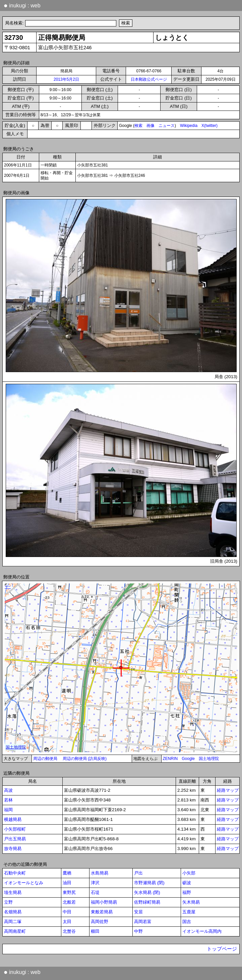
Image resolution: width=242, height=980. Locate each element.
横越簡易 (13, 819)
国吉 (187, 922)
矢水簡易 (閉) (147, 892)
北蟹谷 (69, 931)
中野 (138, 931)
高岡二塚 (13, 922)
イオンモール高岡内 (202, 931)
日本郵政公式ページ (149, 79)
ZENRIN (170, 759)
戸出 (138, 873)
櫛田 (95, 931)
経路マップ (228, 790)
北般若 (69, 902)
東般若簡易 (102, 912)
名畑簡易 (13, 912)
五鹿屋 (189, 912)
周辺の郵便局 (45, 759)
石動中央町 (15, 873)
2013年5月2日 (66, 79)
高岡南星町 (15, 931)
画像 (150, 126)
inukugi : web (22, 5)
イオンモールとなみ (24, 883)
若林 (8, 800)
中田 (67, 912)
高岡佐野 (100, 922)
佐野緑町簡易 (147, 902)
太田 (67, 922)
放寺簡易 (13, 849)
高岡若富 (143, 922)
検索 (138, 126)
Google (188, 759)
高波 (8, 790)
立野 (8, 902)
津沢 (95, 883)
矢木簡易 (191, 902)
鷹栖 (67, 873)
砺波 (187, 883)
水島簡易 (100, 873)
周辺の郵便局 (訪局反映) (85, 759)
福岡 (8, 810)
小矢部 (189, 873)
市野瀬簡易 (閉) (149, 883)
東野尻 (69, 892)
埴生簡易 (13, 892)
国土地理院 (209, 759)
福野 (187, 892)
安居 (138, 912)
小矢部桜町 (15, 829)
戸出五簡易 (15, 839)
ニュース (167, 126)
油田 (67, 883)
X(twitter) (209, 126)
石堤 (95, 892)
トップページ (222, 949)
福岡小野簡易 (104, 902)
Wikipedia (189, 126)
